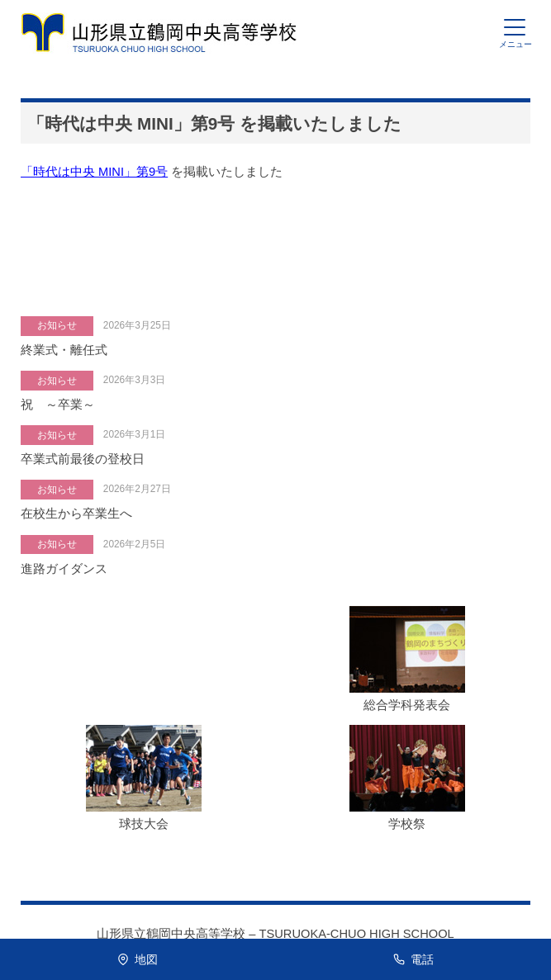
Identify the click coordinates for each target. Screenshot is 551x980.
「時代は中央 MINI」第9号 (94, 172)
